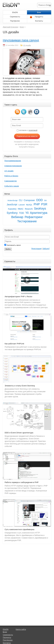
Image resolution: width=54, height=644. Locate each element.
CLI (21, 200)
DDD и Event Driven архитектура (19, 433)
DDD (40, 200)
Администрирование (13, 166)
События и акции (12, 186)
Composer (29, 200)
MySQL (29, 205)
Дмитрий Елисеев (10, 27)
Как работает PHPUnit (14, 344)
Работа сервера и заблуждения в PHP (22, 482)
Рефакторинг (34, 217)
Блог (39, 12)
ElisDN (15, 12)
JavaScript (12, 205)
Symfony (12, 213)
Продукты (39, 17)
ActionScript (12, 200)
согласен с (27, 130)
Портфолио (15, 21)
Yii (27, 213)
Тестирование (27, 221)
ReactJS (29, 209)
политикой (33, 130)
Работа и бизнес (11, 176)
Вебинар (17, 217)
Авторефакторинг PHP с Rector (18, 297)
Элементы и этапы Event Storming (20, 386)
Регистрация (36, 249)
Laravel (22, 205)
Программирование (13, 161)
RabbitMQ (12, 209)
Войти (8, 249)
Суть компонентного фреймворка (19, 529)
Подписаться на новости (27, 136)
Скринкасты (15, 17)
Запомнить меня (13, 245)
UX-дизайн (27, 45)
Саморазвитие (11, 181)
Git (45, 200)
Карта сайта (21, 629)
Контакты (39, 21)
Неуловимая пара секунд (21, 40)
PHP (37, 204)
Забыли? (46, 249)
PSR (44, 204)
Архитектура (39, 213)
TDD (22, 213)
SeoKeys (40, 209)
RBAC (21, 209)
